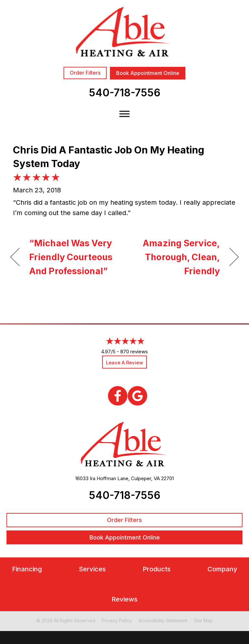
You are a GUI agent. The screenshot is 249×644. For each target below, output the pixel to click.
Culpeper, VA (145, 478)
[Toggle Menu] (124, 114)
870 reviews (134, 352)
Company (222, 569)
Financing (27, 569)
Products (157, 569)
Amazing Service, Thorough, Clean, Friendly (176, 257)
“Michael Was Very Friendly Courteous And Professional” (71, 257)
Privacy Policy (117, 620)
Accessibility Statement (163, 620)
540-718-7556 (125, 93)
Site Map (203, 620)
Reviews (124, 599)
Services (92, 569)
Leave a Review (124, 363)
